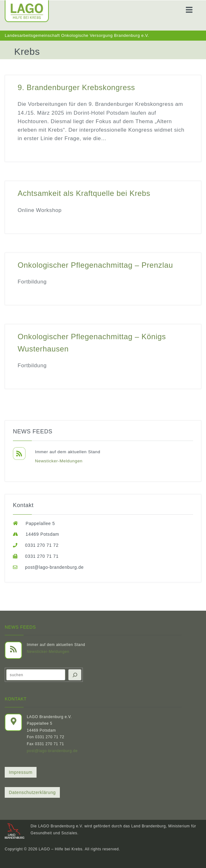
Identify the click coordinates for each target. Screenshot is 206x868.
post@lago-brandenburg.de (52, 751)
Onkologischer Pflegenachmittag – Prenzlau (95, 265)
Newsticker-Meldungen (59, 461)
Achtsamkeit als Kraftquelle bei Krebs (84, 193)
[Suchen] (75, 675)
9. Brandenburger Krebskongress (76, 87)
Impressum (21, 772)
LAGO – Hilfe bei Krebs (61, 849)
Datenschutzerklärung (32, 792)
